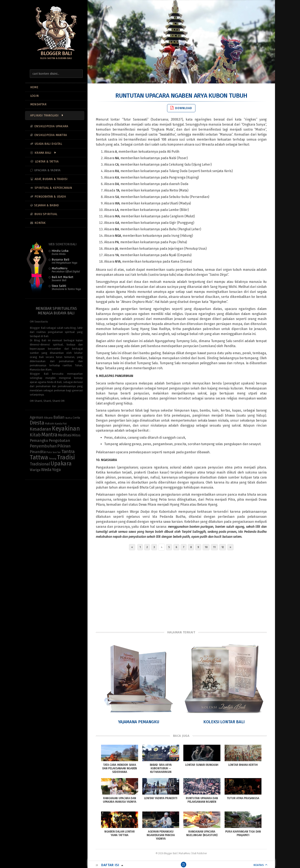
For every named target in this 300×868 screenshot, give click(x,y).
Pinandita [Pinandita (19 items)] (38, 452)
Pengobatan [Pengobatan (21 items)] (59, 441)
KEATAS (259, 865)
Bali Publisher (200, 853)
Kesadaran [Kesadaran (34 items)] (40, 429)
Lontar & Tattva (47, 162)
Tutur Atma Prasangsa (243, 798)
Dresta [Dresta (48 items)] (37, 423)
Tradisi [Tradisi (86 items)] (66, 457)
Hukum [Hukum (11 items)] (49, 424)
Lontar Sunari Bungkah (202, 765)
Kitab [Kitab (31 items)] (35, 435)
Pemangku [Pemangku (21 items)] (39, 441)
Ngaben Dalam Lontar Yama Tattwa (119, 833)
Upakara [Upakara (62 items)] (61, 464)
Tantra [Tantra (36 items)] (68, 452)
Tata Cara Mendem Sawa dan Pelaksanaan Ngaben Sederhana (120, 768)
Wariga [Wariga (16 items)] (35, 470)
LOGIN (34, 96)
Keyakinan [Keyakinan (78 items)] (66, 429)
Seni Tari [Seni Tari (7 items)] (57, 452)
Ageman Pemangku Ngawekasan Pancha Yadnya (161, 835)
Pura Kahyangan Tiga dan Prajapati (243, 833)
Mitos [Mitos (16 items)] (76, 435)
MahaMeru (66, 270)
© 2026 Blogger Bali (166, 853)
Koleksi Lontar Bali (224, 722)
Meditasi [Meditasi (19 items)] (65, 435)
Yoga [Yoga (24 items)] (56, 470)
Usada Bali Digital (48, 144)
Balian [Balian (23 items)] (59, 417)
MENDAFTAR (38, 104)
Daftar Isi (110, 865)
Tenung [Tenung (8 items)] (52, 459)
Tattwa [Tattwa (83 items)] (39, 457)
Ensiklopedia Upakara (51, 126)
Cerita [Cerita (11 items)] (76, 418)
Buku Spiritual (46, 214)
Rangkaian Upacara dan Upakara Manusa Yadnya (120, 800)
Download (181, 108)
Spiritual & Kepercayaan (53, 188)
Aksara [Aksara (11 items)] (48, 418)
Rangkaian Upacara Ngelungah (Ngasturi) (202, 833)
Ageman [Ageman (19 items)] (36, 417)
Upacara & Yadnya (47, 170)
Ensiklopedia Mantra (51, 135)
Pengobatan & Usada (50, 197)
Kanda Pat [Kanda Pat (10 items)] (61, 424)
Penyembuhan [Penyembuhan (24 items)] (43, 446)
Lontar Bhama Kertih (243, 765)
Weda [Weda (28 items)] (46, 470)
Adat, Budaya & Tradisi (51, 179)
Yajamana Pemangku (139, 722)
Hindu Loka (60, 252)
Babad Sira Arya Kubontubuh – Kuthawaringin (161, 768)
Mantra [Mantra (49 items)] (49, 435)
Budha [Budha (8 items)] (69, 418)
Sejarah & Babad (46, 205)
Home (34, 87)
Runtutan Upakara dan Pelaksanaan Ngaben (202, 800)
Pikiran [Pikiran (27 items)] (64, 446)
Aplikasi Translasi (44, 115)
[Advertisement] (181, 589)
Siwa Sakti (66, 287)
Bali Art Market (62, 278)
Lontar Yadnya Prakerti (161, 798)
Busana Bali (64, 261)
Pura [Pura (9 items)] (49, 452)
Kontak (40, 223)
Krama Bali (43, 153)
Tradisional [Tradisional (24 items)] (40, 464)
